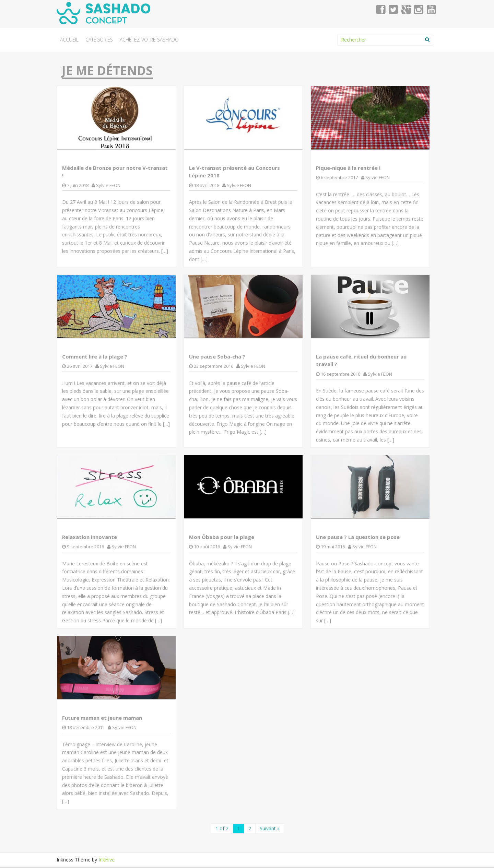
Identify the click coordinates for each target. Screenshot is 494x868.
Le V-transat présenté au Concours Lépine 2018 (234, 172)
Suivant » (270, 828)
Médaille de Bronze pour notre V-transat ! (115, 172)
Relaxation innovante (90, 537)
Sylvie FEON (108, 185)
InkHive (107, 860)
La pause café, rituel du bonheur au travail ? (361, 360)
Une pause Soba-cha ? (217, 356)
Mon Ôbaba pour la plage (222, 537)
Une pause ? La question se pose (358, 537)
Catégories (99, 40)
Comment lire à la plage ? (95, 356)
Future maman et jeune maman (102, 718)
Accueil (69, 40)
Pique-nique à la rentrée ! (348, 168)
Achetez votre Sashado (149, 40)
